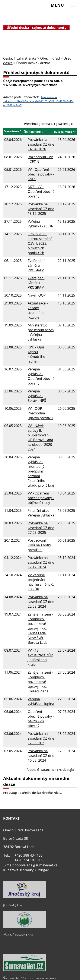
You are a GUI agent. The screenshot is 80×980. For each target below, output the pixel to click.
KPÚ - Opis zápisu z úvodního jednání (36, 354)
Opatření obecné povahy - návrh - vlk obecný (41, 719)
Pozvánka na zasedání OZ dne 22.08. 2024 (41, 602)
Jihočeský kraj (13, 905)
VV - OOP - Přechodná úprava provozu (40, 413)
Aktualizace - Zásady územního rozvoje (38, 310)
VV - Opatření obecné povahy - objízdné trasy (41, 498)
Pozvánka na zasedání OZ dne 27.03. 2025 (41, 528)
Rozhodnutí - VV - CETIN (40, 159)
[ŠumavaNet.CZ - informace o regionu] (25, 970)
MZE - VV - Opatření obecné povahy (41, 192)
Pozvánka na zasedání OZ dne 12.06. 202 (41, 738)
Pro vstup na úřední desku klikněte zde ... (33, 793)
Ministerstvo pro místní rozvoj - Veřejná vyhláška (41, 332)
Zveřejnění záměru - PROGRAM (36, 265)
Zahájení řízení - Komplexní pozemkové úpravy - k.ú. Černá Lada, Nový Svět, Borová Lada (40, 628)
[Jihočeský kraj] (25, 897)
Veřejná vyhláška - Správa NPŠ (37, 396)
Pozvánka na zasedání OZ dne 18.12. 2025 (41, 209)
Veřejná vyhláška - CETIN (41, 224)
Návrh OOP (37, 295)
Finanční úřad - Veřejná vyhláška (41, 513)
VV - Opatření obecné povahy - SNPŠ (41, 174)
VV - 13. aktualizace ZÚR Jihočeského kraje (40, 657)
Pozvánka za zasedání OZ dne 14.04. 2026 (41, 144)
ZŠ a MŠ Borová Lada (18, 935)
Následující (66, 124)
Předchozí (31, 124)
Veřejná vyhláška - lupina (41, 701)
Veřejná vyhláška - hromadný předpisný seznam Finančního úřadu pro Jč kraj (41, 471)
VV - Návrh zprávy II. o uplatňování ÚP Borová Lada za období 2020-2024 (40, 437)
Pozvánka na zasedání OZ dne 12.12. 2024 (41, 562)
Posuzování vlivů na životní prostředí (39, 545)
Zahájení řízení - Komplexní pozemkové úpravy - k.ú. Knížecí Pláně (40, 682)
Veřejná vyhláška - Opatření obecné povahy (41, 376)
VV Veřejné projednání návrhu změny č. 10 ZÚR (41, 582)
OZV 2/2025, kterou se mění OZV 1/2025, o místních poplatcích (40, 243)
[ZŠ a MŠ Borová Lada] (25, 927)
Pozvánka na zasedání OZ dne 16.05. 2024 (41, 756)
